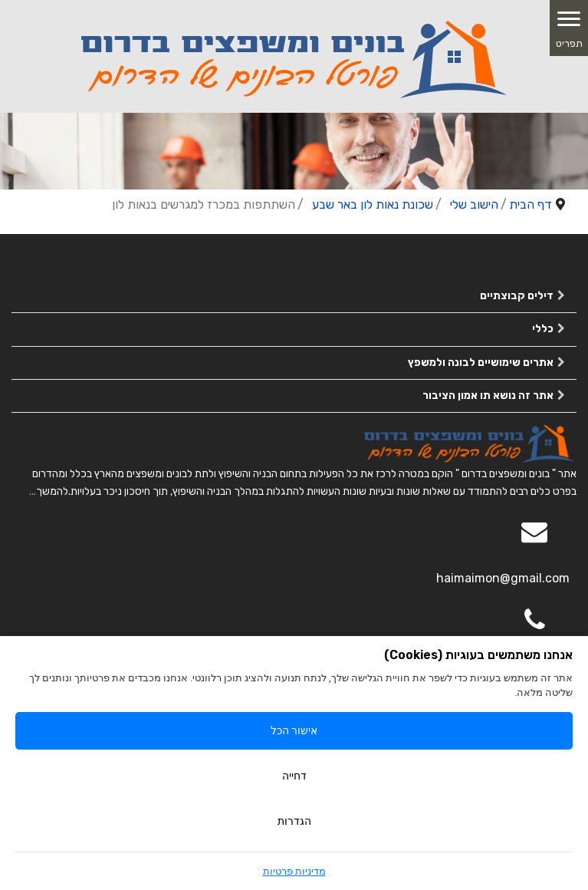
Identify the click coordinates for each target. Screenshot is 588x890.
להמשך (52, 491)
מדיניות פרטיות (294, 871)
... (33, 491)
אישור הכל (294, 730)
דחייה (294, 776)
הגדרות (294, 821)
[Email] (534, 542)
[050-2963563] (534, 631)
